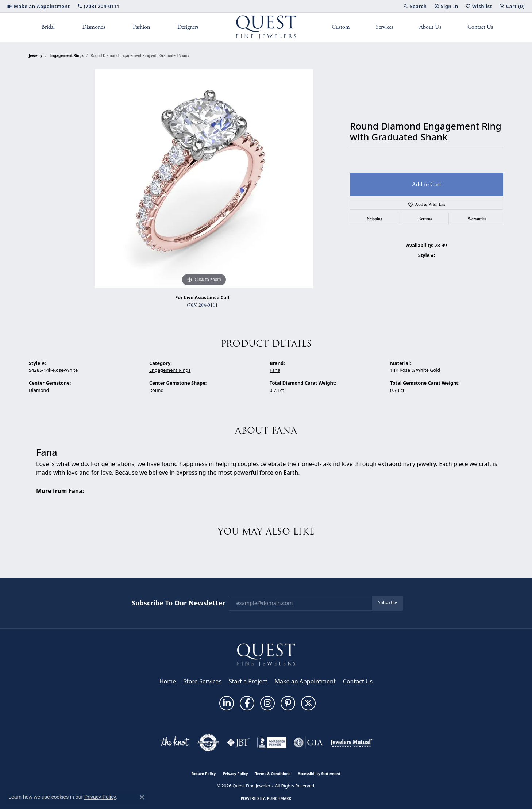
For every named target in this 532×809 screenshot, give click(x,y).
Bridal (48, 27)
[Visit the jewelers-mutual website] (351, 743)
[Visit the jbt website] (238, 743)
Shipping (375, 219)
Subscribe (387, 603)
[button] (415, 6)
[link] (39, 6)
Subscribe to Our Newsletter (178, 603)
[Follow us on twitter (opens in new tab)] (308, 703)
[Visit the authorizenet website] (208, 743)
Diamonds (94, 27)
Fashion (141, 27)
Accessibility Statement (319, 774)
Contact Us (480, 27)
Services (384, 27)
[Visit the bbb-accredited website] (272, 743)
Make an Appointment (305, 681)
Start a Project (248, 681)
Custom (341, 27)
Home (168, 681)
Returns (425, 219)
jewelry (36, 55)
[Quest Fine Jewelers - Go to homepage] (266, 654)
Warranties (477, 219)
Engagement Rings (67, 55)
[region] (204, 179)
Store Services (202, 681)
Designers (188, 27)
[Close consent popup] (142, 797)
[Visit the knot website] (174, 743)
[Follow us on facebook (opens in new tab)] (247, 703)
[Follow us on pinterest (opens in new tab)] (288, 703)
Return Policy (204, 774)
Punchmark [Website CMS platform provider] (279, 798)
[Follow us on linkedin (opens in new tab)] (227, 703)
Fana (275, 370)
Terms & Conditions (273, 774)
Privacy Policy (235, 774)
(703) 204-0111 (202, 305)
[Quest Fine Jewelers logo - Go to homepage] (266, 27)
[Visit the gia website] (308, 743)
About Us (430, 27)
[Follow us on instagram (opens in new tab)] (267, 703)
